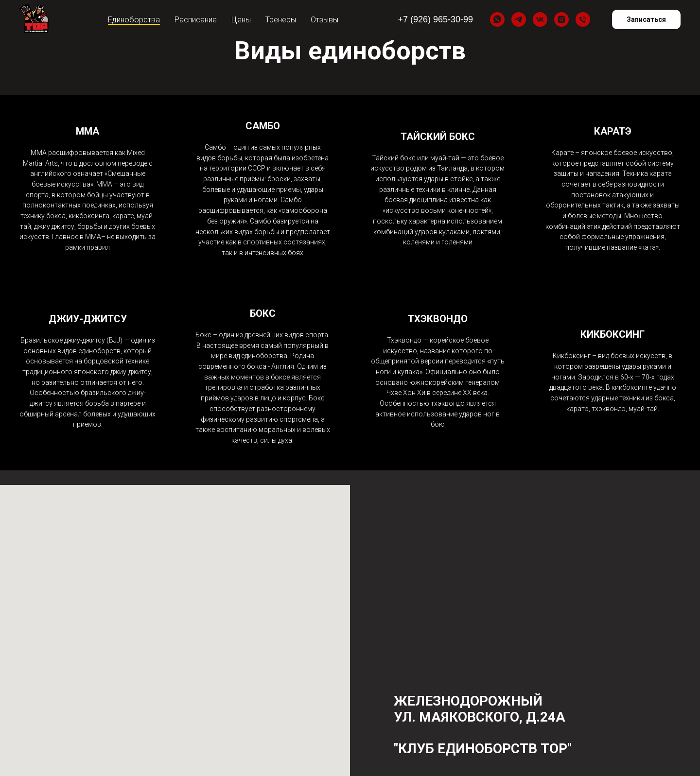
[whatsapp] (497, 19)
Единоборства (134, 20)
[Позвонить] (583, 19)
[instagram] (561, 19)
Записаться (646, 19)
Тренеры (281, 20)
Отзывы (324, 20)
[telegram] (519, 19)
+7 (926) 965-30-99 (435, 19)
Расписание (196, 20)
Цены (241, 20)
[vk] (540, 19)
